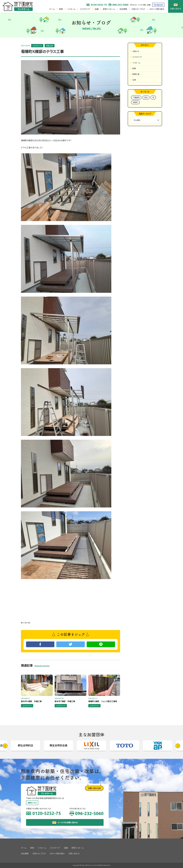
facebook (158, 5)
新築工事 (50, 46)
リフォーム (71, 9)
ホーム (52, 9)
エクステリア (85, 9)
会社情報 (123, 9)
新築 (61, 9)
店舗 (97, 9)
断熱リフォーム (109, 9)
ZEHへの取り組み (157, 9)
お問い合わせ (74, 853)
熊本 (146, 97)
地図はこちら (32, 803)
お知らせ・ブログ (138, 9)
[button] (178, 746)
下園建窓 (136, 97)
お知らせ (136, 51)
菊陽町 (135, 102)
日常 (134, 80)
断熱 (134, 68)
